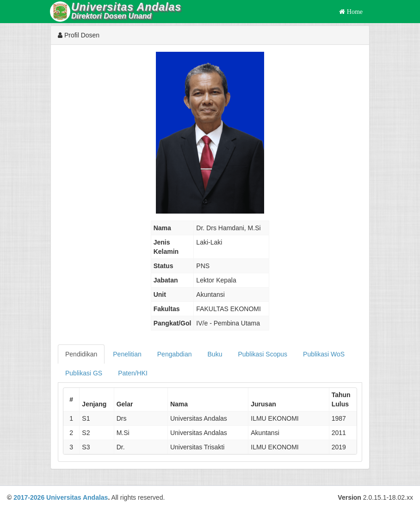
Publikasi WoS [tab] (324, 354)
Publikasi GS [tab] (84, 373)
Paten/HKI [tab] (133, 373)
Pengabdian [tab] (175, 354)
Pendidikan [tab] (81, 354)
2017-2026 (29, 497)
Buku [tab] (215, 354)
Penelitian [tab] (127, 354)
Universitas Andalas (77, 497)
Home (354, 12)
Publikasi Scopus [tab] (262, 354)
